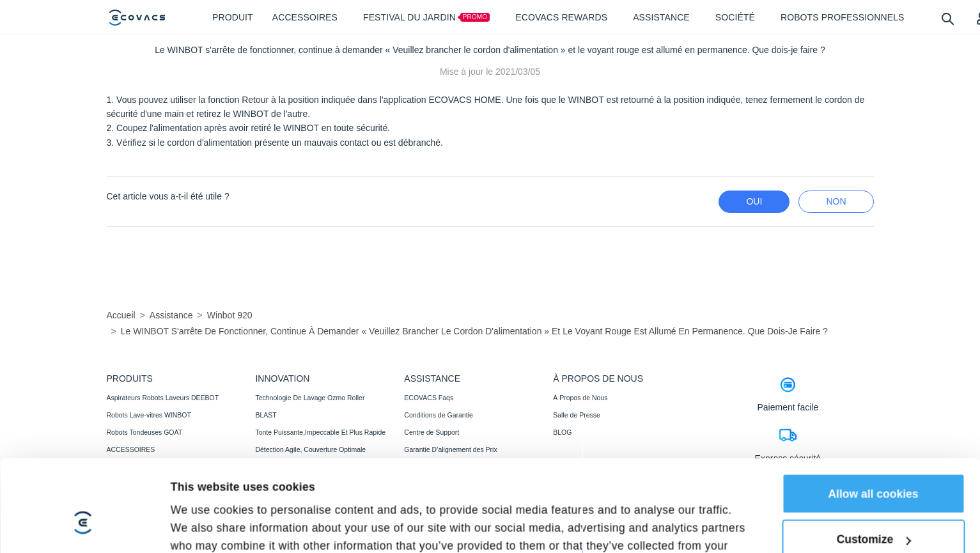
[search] (947, 18)
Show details (205, 504)
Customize (874, 439)
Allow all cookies (873, 393)
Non (836, 201)
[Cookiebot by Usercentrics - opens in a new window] (83, 505)
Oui (754, 201)
